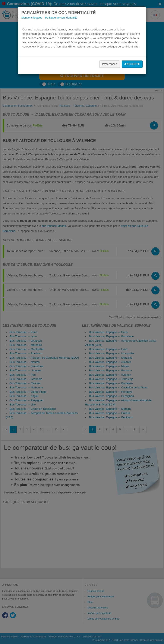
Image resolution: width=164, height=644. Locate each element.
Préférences (110, 64)
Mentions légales (32, 18)
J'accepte (132, 64)
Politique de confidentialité (61, 18)
